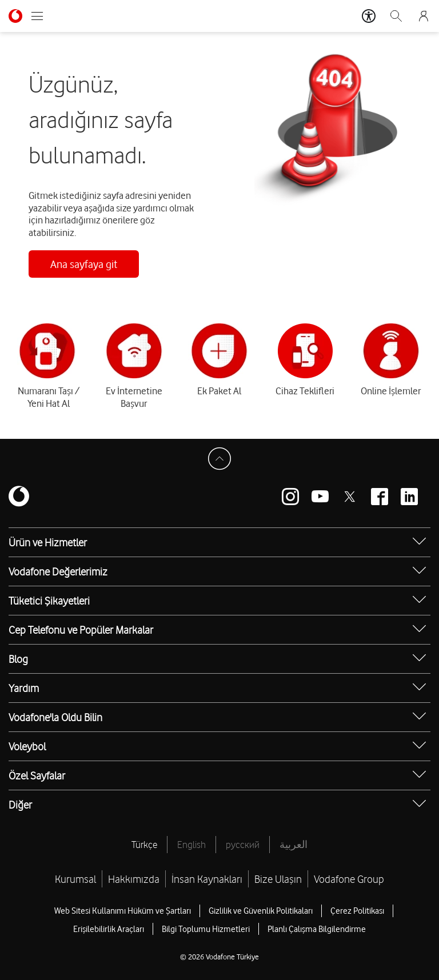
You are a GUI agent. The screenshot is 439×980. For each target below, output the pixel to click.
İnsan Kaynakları (207, 879)
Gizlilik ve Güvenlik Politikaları (261, 911)
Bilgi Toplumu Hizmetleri (206, 929)
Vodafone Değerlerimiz (58, 571)
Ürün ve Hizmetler (48, 542)
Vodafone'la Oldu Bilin (55, 717)
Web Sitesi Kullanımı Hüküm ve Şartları (123, 911)
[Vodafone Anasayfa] (15, 16)
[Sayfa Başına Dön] (219, 459)
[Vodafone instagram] (290, 497)
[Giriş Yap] (424, 16)
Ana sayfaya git (84, 264)
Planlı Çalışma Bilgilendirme (317, 929)
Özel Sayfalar (37, 775)
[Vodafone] (19, 497)
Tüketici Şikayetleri (49, 601)
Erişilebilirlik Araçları (109, 929)
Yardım (24, 688)
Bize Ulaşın (278, 879)
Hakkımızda (134, 879)
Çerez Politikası (357, 911)
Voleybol (27, 746)
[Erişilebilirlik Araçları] (369, 16)
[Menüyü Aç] (37, 16)
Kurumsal (75, 879)
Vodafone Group (349, 879)
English (191, 845)
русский (243, 845)
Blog (18, 659)
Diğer (20, 805)
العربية (294, 845)
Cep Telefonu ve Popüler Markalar (81, 630)
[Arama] (396, 16)
